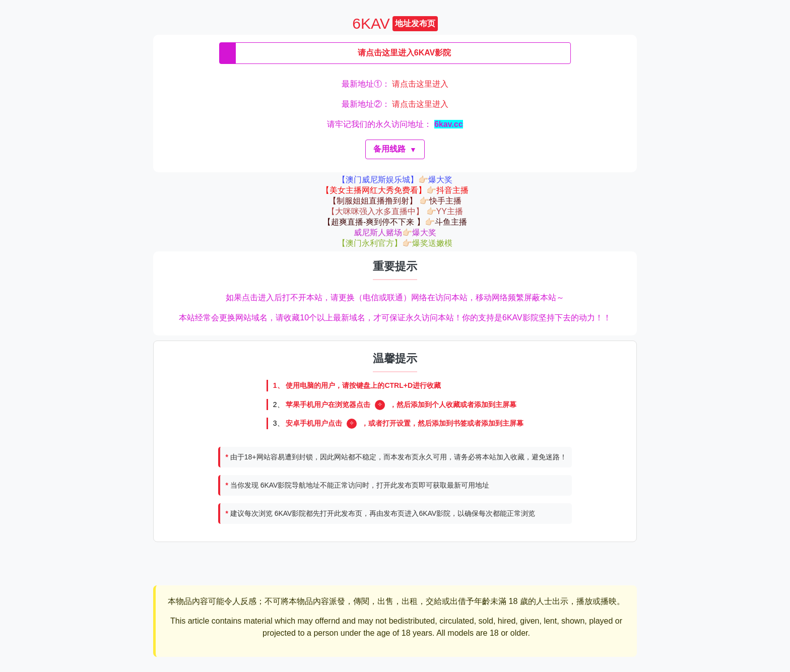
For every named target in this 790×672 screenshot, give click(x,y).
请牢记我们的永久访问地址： (395, 124)
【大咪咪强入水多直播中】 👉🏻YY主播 (395, 211)
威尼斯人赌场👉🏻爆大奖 (395, 232)
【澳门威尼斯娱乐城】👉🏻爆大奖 (395, 180)
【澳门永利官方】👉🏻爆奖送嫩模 (395, 243)
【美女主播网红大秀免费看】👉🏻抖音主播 (395, 190)
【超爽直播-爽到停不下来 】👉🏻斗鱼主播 (395, 222)
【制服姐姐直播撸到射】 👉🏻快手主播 (395, 201)
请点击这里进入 (420, 84)
